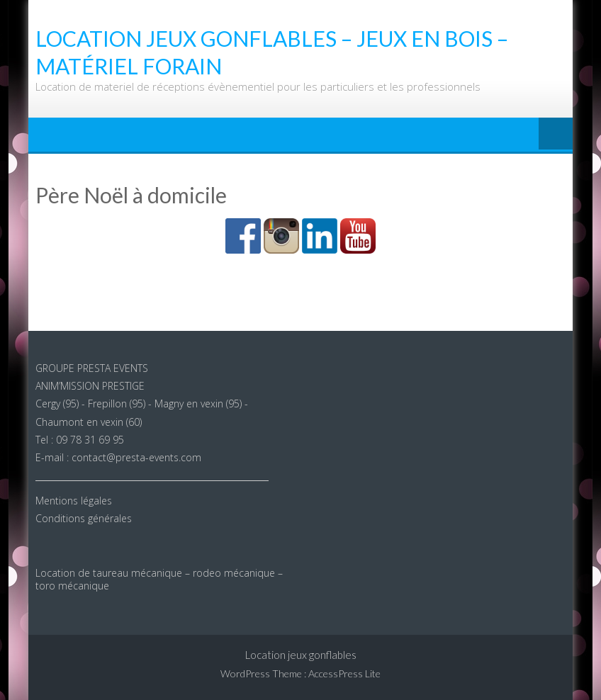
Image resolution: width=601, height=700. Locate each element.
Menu (556, 135)
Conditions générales (84, 518)
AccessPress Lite (344, 673)
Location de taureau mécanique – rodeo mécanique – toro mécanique (159, 579)
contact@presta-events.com (136, 457)
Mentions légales (74, 501)
